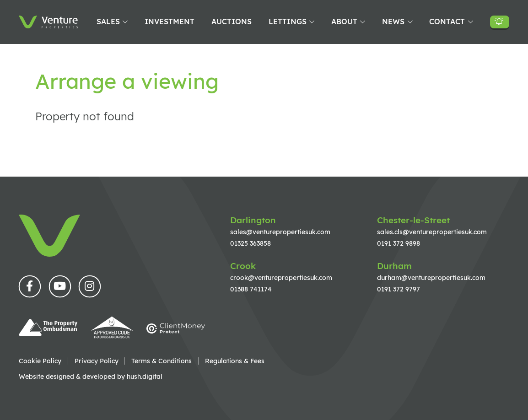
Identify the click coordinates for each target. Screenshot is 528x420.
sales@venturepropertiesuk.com (280, 232)
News (393, 22)
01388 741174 (251, 289)
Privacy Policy (97, 361)
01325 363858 (251, 243)
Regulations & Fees (235, 361)
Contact (447, 22)
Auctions (232, 22)
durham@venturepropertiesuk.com (431, 277)
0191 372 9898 (399, 243)
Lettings (288, 22)
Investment (170, 22)
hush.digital (145, 376)
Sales (108, 22)
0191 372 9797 (399, 289)
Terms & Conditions (162, 361)
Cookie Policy (40, 361)
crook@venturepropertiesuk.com (281, 277)
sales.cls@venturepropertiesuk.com (432, 232)
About (344, 22)
